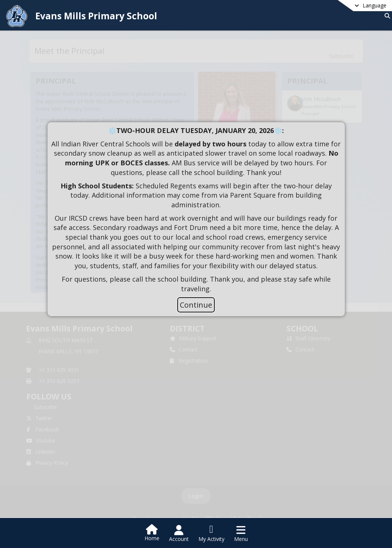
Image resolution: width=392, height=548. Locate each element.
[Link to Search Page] (386, 16)
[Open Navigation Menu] (241, 534)
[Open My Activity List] (211, 534)
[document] (196, 210)
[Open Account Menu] (179, 534)
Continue (196, 305)
